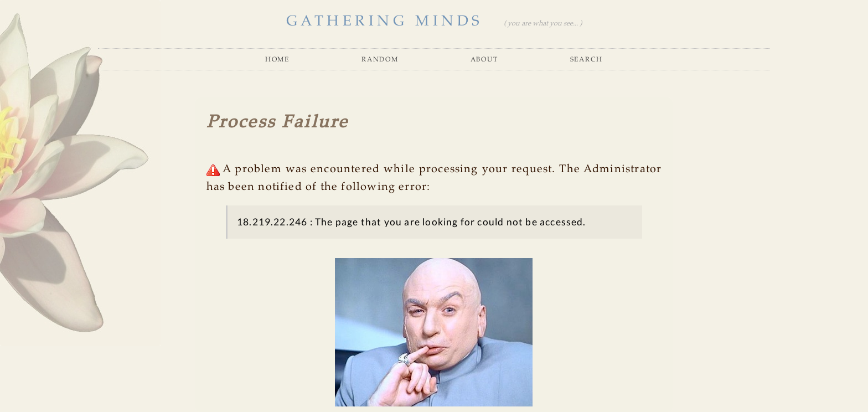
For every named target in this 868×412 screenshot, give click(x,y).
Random (380, 59)
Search (587, 59)
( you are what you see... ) (543, 24)
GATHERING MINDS (385, 21)
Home (277, 59)
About (484, 59)
